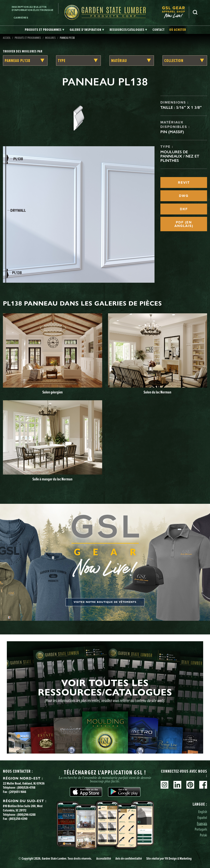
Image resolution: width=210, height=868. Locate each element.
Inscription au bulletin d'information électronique (33, 8)
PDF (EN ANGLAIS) (184, 224)
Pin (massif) (172, 132)
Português (201, 829)
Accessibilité (104, 858)
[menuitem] (175, 12)
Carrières (21, 18)
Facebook (203, 785)
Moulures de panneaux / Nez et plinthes (180, 156)
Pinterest (190, 785)
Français (202, 823)
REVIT (184, 182)
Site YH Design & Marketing (169, 858)
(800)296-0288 (26, 814)
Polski (203, 835)
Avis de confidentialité (129, 858)
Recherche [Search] (195, 12)
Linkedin (177, 785)
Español (202, 817)
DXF (184, 209)
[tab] (45, 30)
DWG (184, 196)
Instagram (164, 785)
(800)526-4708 (26, 787)
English (203, 812)
